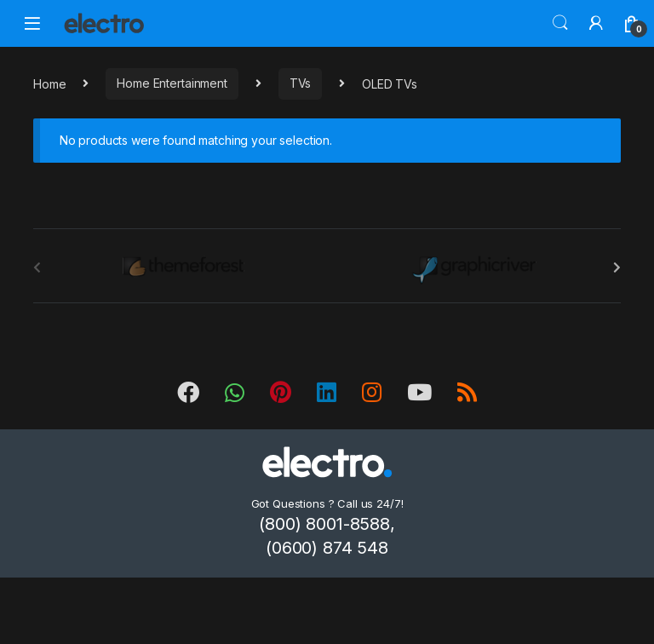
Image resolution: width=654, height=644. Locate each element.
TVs (301, 83)
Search (560, 23)
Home (49, 83)
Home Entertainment (172, 83)
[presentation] (617, 267)
